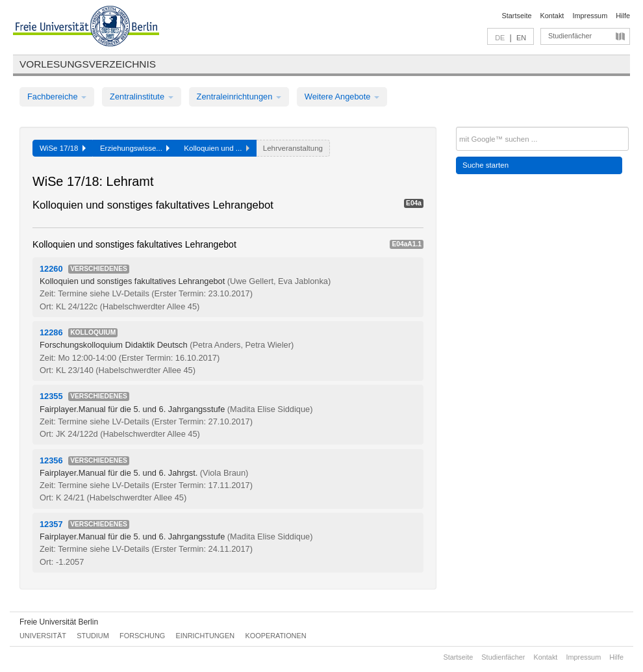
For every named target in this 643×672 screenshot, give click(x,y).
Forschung (142, 636)
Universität (43, 636)
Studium (93, 636)
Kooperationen (276, 636)
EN (521, 38)
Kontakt (552, 16)
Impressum (590, 16)
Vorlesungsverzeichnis (88, 64)
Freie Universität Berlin (59, 622)
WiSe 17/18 (63, 148)
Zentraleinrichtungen (239, 97)
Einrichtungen (206, 636)
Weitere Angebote (342, 97)
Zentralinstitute (142, 97)
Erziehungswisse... (135, 148)
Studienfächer (570, 36)
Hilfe (623, 16)
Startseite (517, 16)
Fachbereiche (57, 97)
